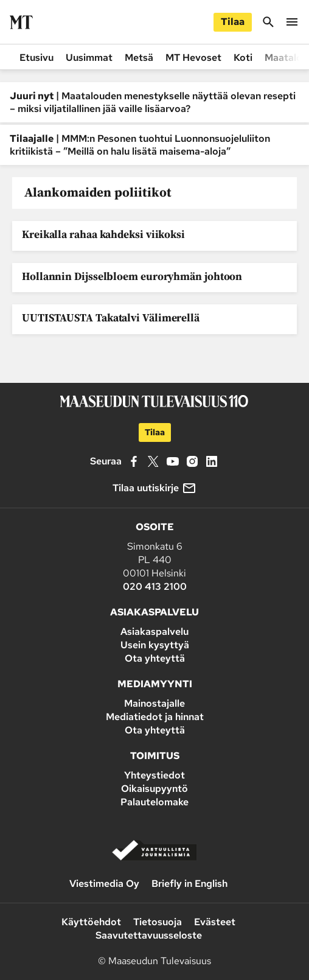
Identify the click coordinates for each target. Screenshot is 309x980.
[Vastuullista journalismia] (154, 858)
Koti (243, 58)
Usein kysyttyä (155, 645)
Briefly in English (189, 884)
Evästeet (215, 922)
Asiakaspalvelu (154, 632)
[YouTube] (173, 461)
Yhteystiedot (154, 775)
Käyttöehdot (91, 922)
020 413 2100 (155, 586)
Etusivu (36, 58)
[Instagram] (192, 461)
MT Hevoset (193, 58)
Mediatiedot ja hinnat (155, 717)
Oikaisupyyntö (154, 789)
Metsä (139, 58)
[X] (153, 461)
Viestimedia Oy (104, 884)
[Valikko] (292, 27)
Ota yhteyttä (155, 658)
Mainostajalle (154, 703)
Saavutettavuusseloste (149, 935)
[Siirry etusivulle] (21, 22)
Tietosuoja (158, 922)
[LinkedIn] (212, 461)
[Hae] (268, 27)
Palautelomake (154, 802)
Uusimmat (89, 58)
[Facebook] (134, 461)
